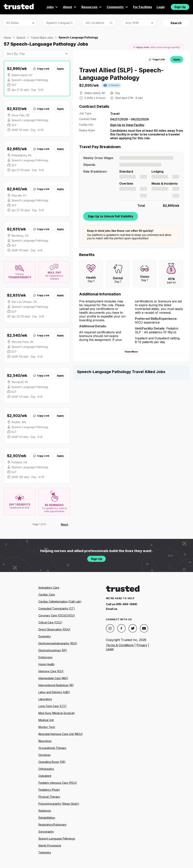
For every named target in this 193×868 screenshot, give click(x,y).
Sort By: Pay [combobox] (16, 54)
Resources (92, 7)
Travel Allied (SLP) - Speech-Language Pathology (121, 74)
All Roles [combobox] (12, 23)
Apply (60, 69)
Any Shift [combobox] (132, 23)
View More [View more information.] (131, 352)
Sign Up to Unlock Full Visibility (111, 216)
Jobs (52, 7)
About (70, 7)
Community (118, 7)
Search (176, 23)
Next (65, 525)
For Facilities (143, 7)
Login (161, 7)
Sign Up (180, 7)
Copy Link (41, 69)
